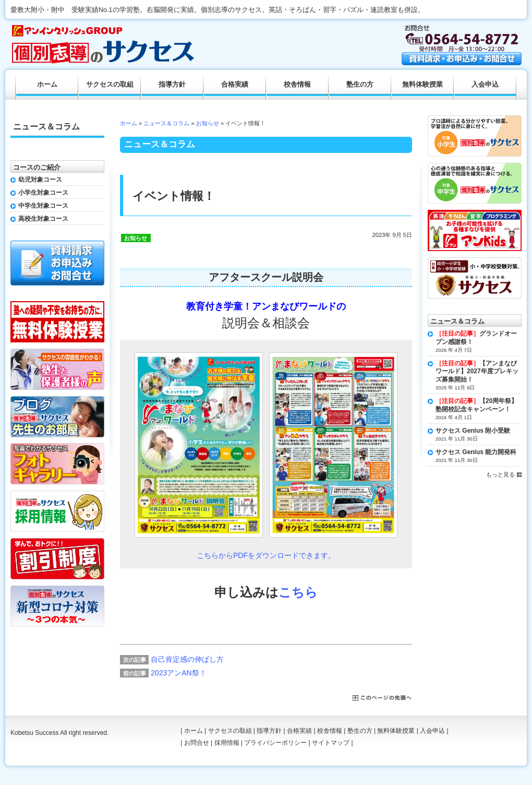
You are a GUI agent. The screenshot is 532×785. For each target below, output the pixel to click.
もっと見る (500, 474)
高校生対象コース (43, 219)
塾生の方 (360, 85)
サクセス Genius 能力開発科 (476, 452)
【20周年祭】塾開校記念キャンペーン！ (476, 405)
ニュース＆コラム (166, 123)
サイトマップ (331, 743)
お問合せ (197, 743)
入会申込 (485, 85)
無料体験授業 (422, 85)
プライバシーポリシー (275, 743)
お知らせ (208, 123)
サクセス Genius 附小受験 (473, 431)
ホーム (129, 123)
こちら (298, 592)
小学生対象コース (43, 193)
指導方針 (172, 85)
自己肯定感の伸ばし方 (187, 659)
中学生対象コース (43, 206)
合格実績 (235, 85)
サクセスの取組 (110, 85)
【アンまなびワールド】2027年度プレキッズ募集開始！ (477, 371)
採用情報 (227, 743)
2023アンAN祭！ (179, 673)
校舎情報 (297, 85)
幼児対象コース (40, 180)
